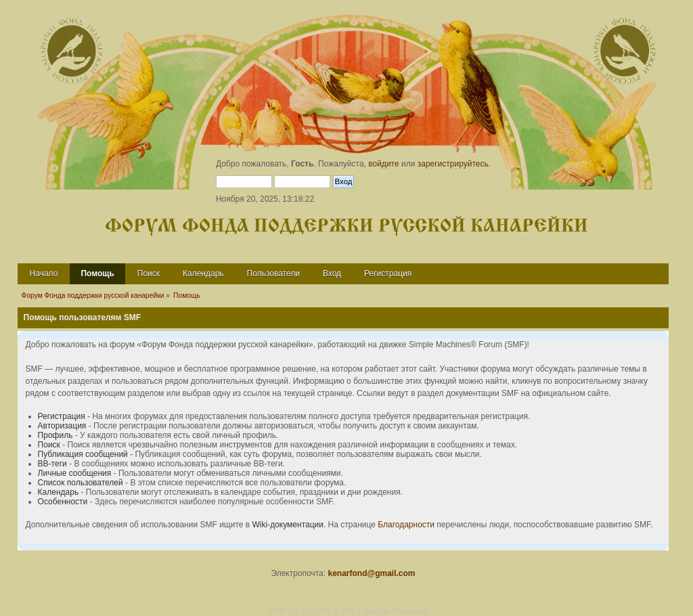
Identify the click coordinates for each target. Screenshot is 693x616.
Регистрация (388, 273)
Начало (44, 273)
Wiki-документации (288, 525)
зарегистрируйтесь (453, 164)
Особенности (63, 502)
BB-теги (52, 464)
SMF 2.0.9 (287, 611)
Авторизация (62, 426)
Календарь (203, 273)
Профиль (55, 435)
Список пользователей (81, 483)
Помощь (97, 273)
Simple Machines (397, 611)
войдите (383, 164)
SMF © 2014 (337, 611)
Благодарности (406, 525)
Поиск (149, 273)
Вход (332, 273)
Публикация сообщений (83, 454)
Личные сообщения (75, 473)
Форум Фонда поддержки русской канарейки (346, 226)
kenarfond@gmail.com (371, 573)
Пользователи (273, 273)
